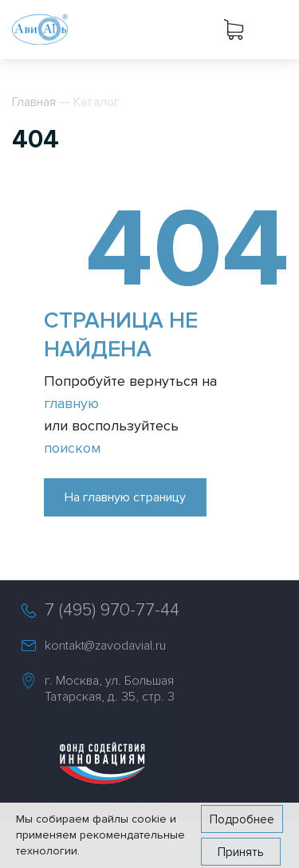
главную (71, 403)
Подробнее (242, 819)
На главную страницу (125, 497)
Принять (241, 852)
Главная (34, 102)
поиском (72, 448)
